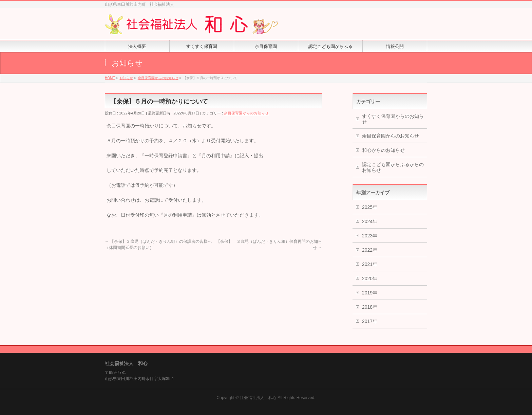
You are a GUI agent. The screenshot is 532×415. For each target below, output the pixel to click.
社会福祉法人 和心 (258, 398)
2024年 (370, 221)
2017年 (370, 321)
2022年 (370, 250)
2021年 (370, 264)
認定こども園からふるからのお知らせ (393, 167)
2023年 (370, 236)
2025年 (370, 207)
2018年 (370, 307)
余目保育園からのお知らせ (246, 113)
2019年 (370, 293)
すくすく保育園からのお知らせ (393, 119)
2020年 (370, 278)
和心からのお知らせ (383, 150)
